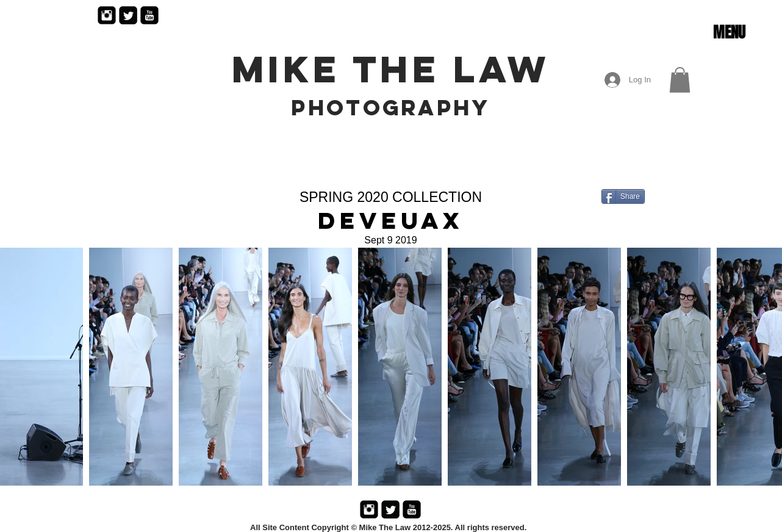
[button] (729, 32)
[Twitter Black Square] (128, 15)
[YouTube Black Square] (149, 15)
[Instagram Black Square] (107, 15)
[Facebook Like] (647, 225)
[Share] (623, 196)
